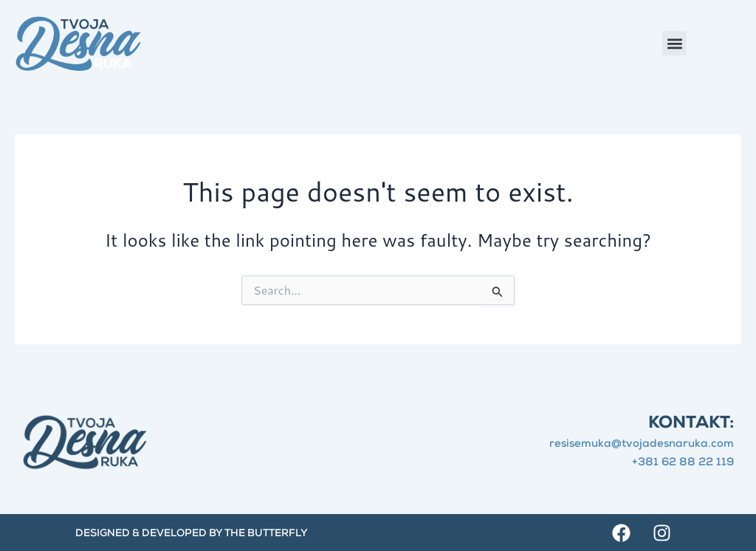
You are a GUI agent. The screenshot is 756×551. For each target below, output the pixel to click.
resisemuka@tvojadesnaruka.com (642, 444)
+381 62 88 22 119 (683, 463)
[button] (674, 43)
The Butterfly (266, 534)
